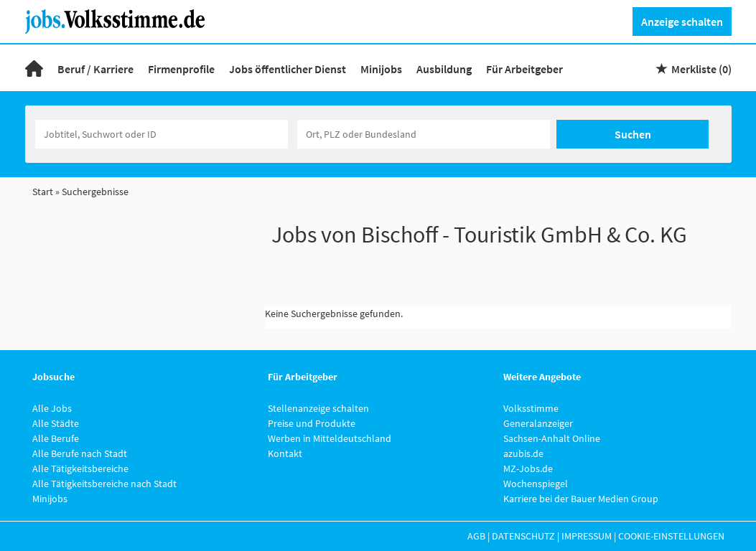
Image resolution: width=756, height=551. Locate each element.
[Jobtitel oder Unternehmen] (162, 134)
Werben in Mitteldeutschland (330, 438)
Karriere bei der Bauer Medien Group (581, 499)
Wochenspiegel (536, 484)
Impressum (587, 536)
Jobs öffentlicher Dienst (288, 69)
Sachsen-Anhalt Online (552, 438)
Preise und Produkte (312, 423)
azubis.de (523, 453)
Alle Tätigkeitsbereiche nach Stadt (104, 484)
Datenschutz (523, 536)
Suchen (633, 134)
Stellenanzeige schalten (318, 408)
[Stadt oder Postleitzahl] (424, 134)
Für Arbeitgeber (524, 69)
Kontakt (285, 453)
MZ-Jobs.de (528, 468)
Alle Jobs (52, 408)
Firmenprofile (181, 69)
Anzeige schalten (682, 22)
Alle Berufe (56, 438)
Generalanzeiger (538, 423)
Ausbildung (444, 69)
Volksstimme (531, 408)
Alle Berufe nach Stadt (80, 453)
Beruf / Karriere (95, 69)
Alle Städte (56, 423)
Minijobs (381, 69)
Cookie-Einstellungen (671, 536)
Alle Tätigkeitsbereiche (80, 468)
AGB (476, 536)
